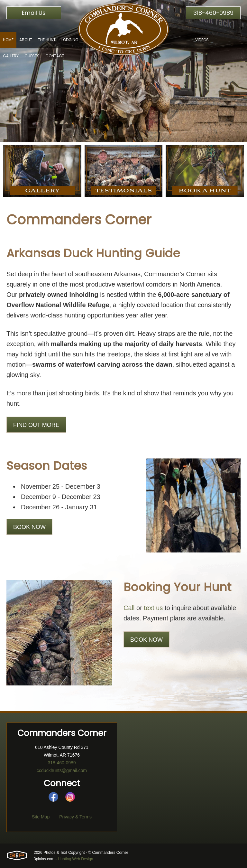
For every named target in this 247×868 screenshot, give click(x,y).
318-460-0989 (213, 13)
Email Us (34, 13)
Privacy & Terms (75, 817)
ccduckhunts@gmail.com (62, 770)
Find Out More (36, 425)
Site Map (41, 817)
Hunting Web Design (76, 859)
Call (129, 608)
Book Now (29, 527)
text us (153, 608)
